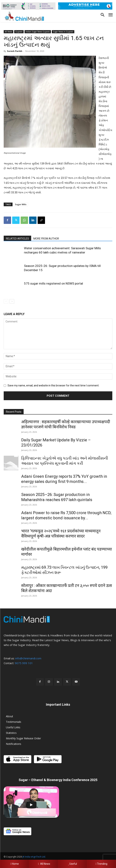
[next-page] (12, 301)
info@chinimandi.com (28, 658)
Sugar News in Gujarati (63, 32)
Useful (73, 864)
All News (8, 32)
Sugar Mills (21, 204)
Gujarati (19, 32)
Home (15, 864)
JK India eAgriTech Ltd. (34, 857)
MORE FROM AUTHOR (46, 239)
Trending (101, 864)
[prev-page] (6, 301)
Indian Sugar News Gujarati (38, 32)
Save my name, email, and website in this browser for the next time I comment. (53, 385)
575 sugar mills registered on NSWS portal (53, 283)
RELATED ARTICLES (17, 239)
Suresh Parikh (15, 51)
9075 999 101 (24, 663)
